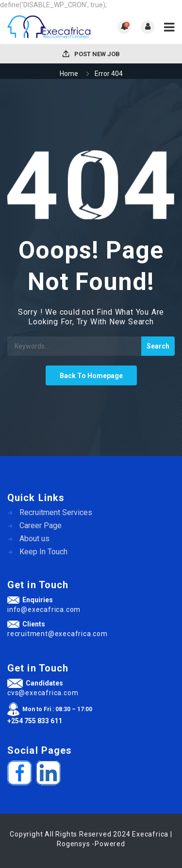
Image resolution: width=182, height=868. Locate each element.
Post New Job (91, 54)
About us (34, 539)
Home (69, 74)
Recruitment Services (56, 512)
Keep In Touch (43, 552)
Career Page (41, 525)
